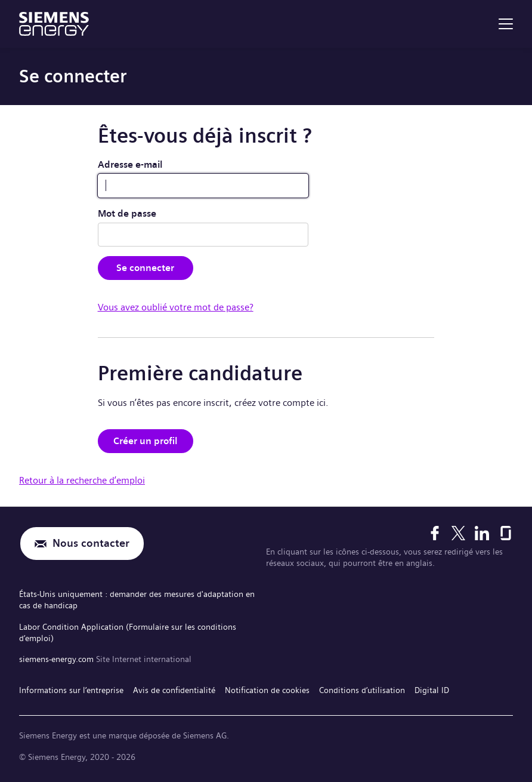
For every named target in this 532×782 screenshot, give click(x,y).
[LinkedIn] (482, 533)
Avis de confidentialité (174, 690)
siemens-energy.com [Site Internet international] (58, 659)
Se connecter (145, 268)
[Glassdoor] (506, 533)
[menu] (506, 24)
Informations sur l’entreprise (71, 690)
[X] (458, 533)
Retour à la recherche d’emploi (82, 480)
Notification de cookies (267, 690)
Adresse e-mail (130, 164)
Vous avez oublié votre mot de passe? (176, 307)
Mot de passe (127, 213)
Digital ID (432, 690)
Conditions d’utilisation (362, 690)
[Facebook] (435, 533)
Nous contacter (91, 544)
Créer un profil (146, 441)
